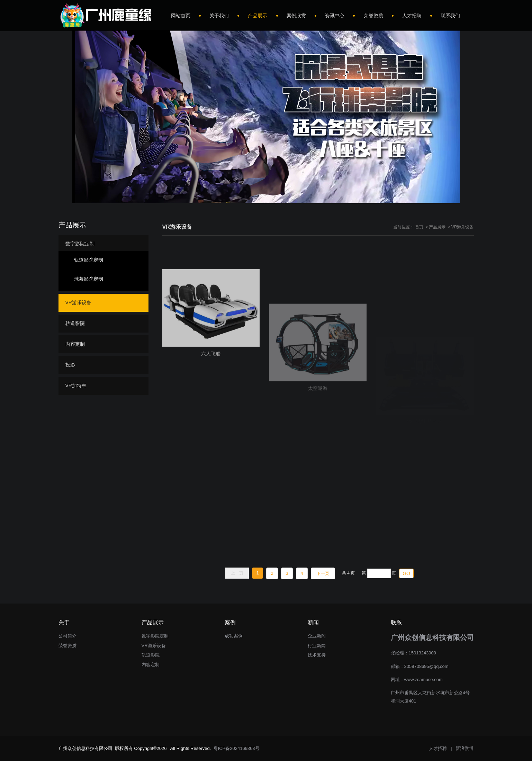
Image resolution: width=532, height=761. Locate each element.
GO (406, 573)
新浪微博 (465, 748)
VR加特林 (76, 386)
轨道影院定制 (89, 260)
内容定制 (75, 344)
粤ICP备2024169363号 (237, 748)
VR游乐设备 (463, 227)
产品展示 (437, 227)
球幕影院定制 (89, 279)
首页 (419, 227)
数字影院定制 (80, 244)
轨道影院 (75, 323)
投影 (70, 365)
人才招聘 (438, 748)
